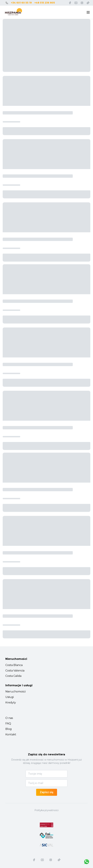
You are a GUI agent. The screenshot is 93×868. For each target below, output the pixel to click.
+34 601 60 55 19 (21, 3)
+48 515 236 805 (45, 3)
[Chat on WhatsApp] (87, 862)
